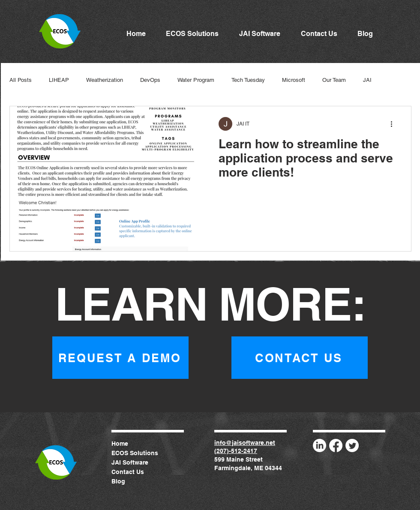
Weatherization (105, 80)
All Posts (21, 80)
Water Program (196, 80)
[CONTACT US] (300, 358)
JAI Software (130, 462)
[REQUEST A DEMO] (120, 358)
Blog (118, 481)
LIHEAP (59, 80)
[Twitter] (352, 445)
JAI (367, 80)
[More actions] (394, 124)
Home (120, 444)
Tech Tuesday (248, 80)
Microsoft (294, 80)
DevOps (150, 80)
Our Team (334, 80)
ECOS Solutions (135, 453)
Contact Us (128, 472)
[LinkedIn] (319, 445)
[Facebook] (336, 445)
